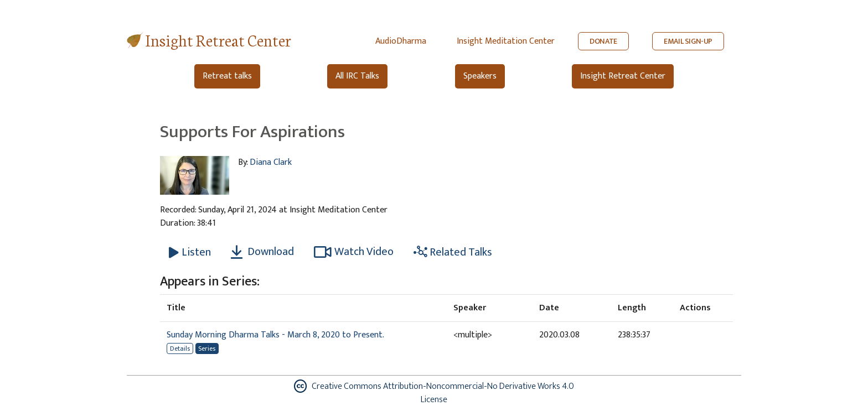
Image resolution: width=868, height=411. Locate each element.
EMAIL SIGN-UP (688, 41)
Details (180, 348)
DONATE (603, 41)
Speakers (480, 76)
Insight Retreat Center (218, 40)
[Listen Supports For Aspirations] (190, 252)
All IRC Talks (357, 76)
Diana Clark (271, 162)
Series (207, 348)
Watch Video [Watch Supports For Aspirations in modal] (354, 252)
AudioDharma (401, 41)
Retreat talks (227, 76)
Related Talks (453, 252)
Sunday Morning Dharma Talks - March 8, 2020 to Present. (275, 335)
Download (262, 252)
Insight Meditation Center (506, 41)
